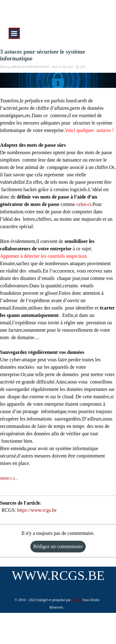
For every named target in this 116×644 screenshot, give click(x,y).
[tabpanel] (57, 603)
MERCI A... (9, 478)
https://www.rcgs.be (37, 510)
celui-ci (84, 204)
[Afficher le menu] (14, 33)
